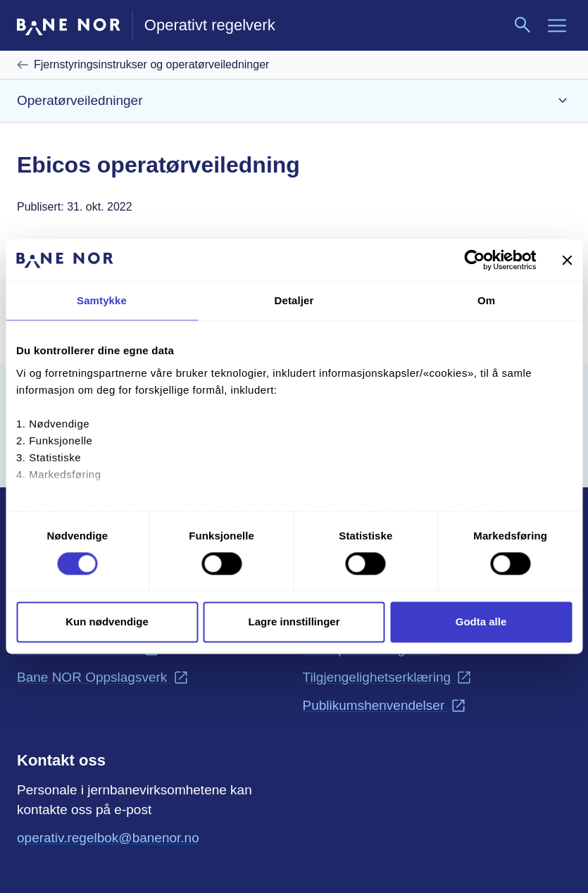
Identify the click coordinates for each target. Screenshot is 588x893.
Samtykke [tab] (102, 300)
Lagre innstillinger (294, 622)
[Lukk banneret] (567, 260)
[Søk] (523, 25)
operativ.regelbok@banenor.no (108, 837)
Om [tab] (486, 300)
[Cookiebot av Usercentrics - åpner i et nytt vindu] (474, 260)
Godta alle (481, 622)
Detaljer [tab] (294, 300)
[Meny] (557, 25)
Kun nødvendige (107, 622)
